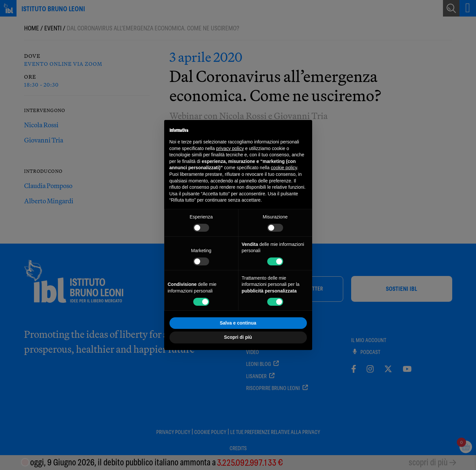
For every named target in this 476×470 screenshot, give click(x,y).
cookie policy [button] (284, 168)
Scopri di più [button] (238, 337)
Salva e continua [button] (238, 323)
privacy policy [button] (230, 148)
